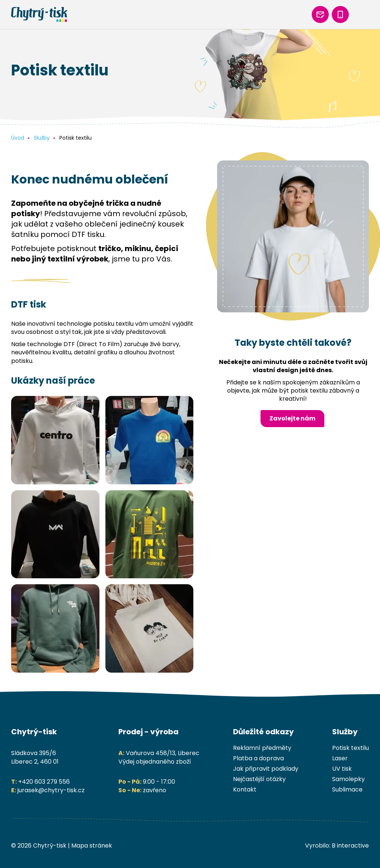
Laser (340, 758)
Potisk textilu (350, 748)
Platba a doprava (258, 758)
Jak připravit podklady (266, 769)
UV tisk (342, 769)
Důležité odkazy (263, 732)
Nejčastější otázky (259, 779)
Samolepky (348, 779)
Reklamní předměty (262, 748)
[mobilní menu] (360, 14)
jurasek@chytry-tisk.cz (51, 790)
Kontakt (245, 789)
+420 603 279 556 (44, 782)
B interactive (350, 846)
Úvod (18, 138)
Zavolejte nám (292, 418)
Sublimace (347, 789)
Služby (42, 138)
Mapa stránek (92, 846)
